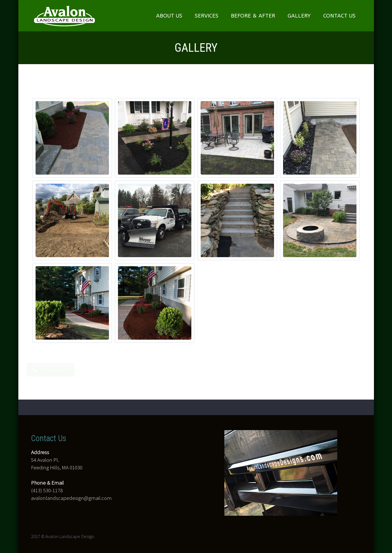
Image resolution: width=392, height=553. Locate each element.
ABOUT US (169, 16)
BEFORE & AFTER (253, 16)
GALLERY (299, 16)
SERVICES (207, 16)
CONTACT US (339, 16)
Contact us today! (53, 370)
